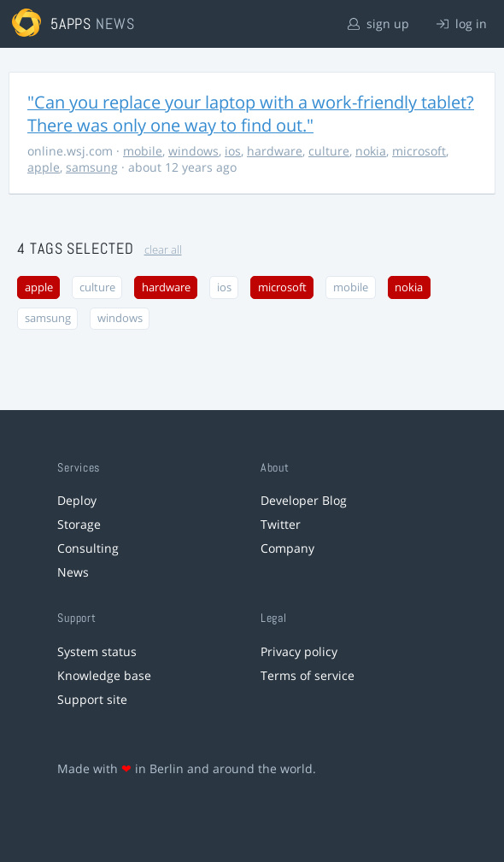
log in (462, 23)
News (73, 572)
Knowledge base (104, 675)
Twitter (281, 524)
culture (329, 151)
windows (193, 151)
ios (233, 151)
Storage (79, 524)
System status (97, 651)
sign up (378, 23)
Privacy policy (299, 651)
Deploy (77, 500)
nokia (371, 151)
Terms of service (308, 675)
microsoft (419, 151)
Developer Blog (304, 500)
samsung (92, 167)
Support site (92, 699)
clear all (163, 250)
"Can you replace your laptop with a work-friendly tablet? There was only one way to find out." (251, 114)
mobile (143, 151)
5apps (71, 23)
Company (287, 548)
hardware (275, 151)
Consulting (88, 548)
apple (44, 167)
